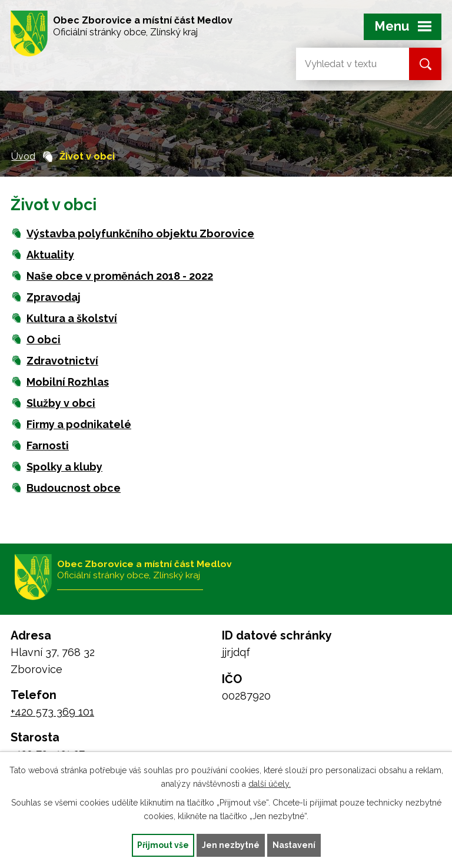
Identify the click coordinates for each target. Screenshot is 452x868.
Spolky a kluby (64, 467)
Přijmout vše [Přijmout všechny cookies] (163, 845)
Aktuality (50, 255)
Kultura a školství (72, 318)
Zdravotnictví (62, 361)
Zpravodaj (54, 297)
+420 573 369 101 (52, 712)
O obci (44, 339)
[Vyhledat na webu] (343, 64)
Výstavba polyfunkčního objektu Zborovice (140, 233)
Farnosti (48, 445)
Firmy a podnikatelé (79, 424)
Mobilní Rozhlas (68, 382)
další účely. (270, 784)
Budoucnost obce (74, 488)
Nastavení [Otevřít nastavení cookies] (294, 845)
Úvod (23, 156)
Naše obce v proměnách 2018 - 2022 (120, 276)
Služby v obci (61, 403)
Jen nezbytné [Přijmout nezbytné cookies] (231, 845)
